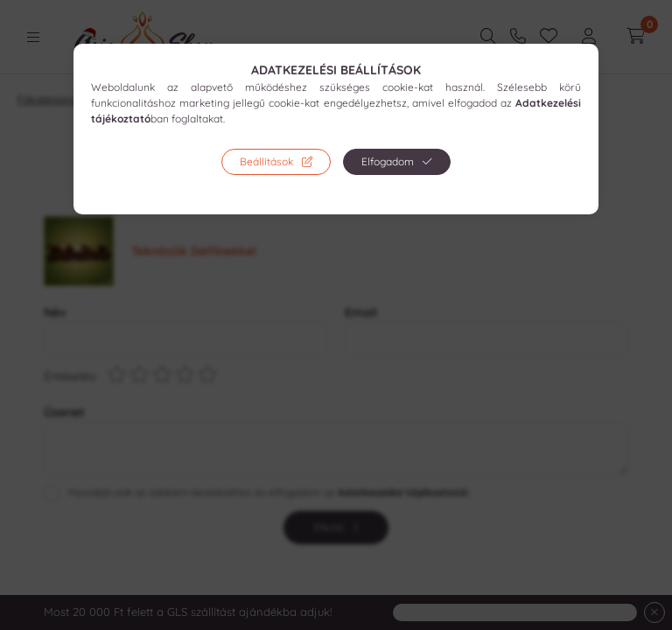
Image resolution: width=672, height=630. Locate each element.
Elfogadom (388, 161)
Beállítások (266, 161)
